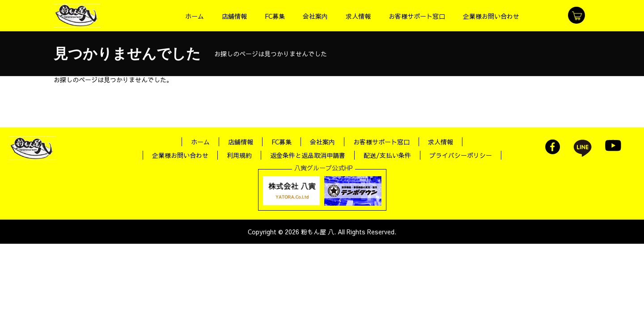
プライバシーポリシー (461, 155)
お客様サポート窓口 (381, 142)
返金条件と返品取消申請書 (308, 155)
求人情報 (441, 142)
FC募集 (282, 142)
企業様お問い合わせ (180, 155)
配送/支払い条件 (387, 155)
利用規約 (239, 155)
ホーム (200, 142)
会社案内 (322, 142)
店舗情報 (241, 142)
